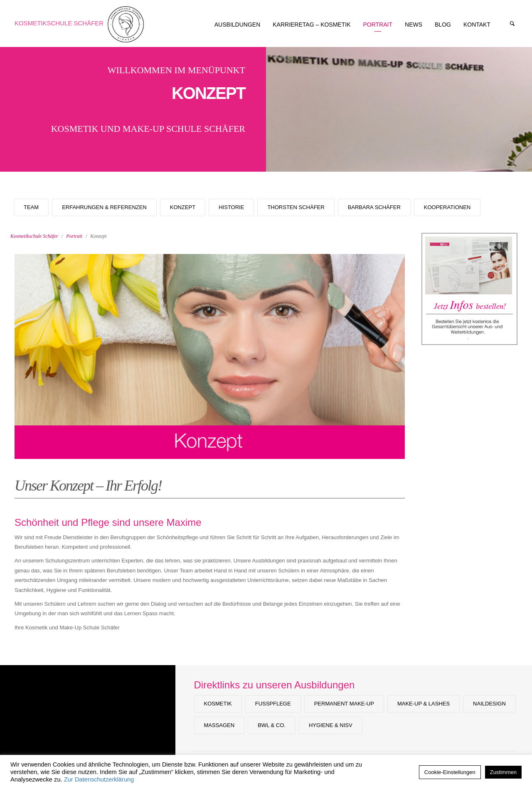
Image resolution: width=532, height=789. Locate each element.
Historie (231, 207)
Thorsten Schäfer (296, 207)
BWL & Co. (272, 725)
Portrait (74, 236)
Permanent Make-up (344, 704)
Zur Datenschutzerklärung (99, 779)
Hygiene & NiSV (331, 725)
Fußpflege (273, 704)
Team (31, 207)
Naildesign (489, 704)
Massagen (219, 725)
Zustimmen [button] (503, 772)
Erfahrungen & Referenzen (104, 207)
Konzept (183, 207)
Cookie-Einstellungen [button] (450, 772)
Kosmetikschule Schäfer (59, 23)
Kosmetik (218, 704)
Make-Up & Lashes (424, 704)
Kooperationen (447, 207)
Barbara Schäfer (374, 207)
